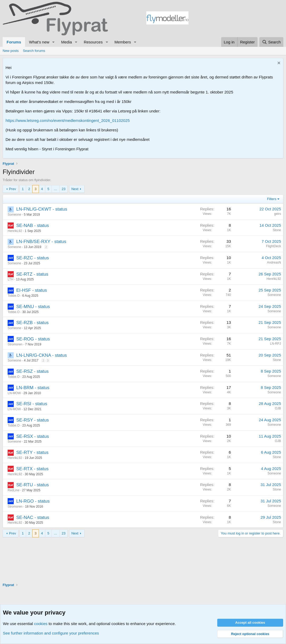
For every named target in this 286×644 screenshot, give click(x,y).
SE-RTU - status (33, 485)
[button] (54, 42)
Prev (13, 189)
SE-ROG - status (33, 339)
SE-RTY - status (32, 452)
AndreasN (274, 262)
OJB (278, 408)
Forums (14, 42)
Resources (93, 42)
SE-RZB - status (33, 323)
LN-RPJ (275, 344)
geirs (278, 214)
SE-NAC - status (33, 517)
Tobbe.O (14, 296)
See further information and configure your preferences (51, 633)
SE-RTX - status (33, 469)
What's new (39, 42)
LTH (11, 279)
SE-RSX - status (33, 436)
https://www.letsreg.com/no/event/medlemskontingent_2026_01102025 (68, 120)
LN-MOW (14, 393)
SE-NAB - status (33, 226)
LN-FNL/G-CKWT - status (42, 209)
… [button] (55, 189)
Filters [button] (272, 199)
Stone (277, 230)
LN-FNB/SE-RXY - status (41, 242)
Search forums (34, 51)
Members (123, 42)
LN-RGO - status (33, 501)
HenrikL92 (15, 231)
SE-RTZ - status (32, 274)
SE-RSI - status (32, 404)
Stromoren (15, 344)
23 (64, 189)
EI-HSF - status (32, 290)
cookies (41, 624)
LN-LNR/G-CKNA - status (42, 355)
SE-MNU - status (33, 307)
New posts (11, 51)
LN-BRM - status (33, 388)
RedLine (14, 490)
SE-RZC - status (33, 258)
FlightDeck (273, 246)
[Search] (271, 42)
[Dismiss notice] (278, 64)
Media (67, 42)
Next (75, 189)
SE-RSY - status (33, 420)
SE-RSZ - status (33, 371)
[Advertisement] (236, 19)
